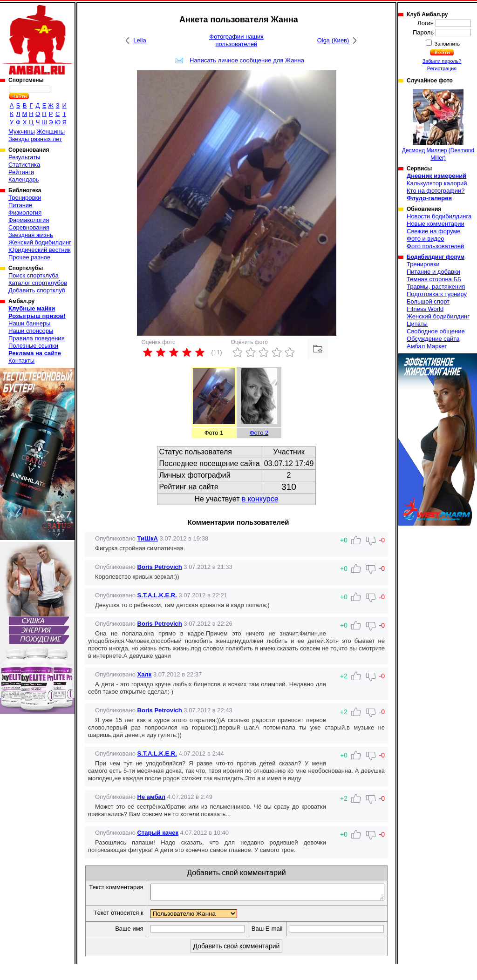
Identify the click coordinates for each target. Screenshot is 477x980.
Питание (20, 205)
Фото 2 (259, 433)
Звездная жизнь (31, 235)
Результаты (24, 157)
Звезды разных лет (35, 139)
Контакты (21, 361)
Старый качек (158, 833)
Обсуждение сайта (433, 339)
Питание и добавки (433, 272)
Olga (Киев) (333, 40)
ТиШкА (148, 538)
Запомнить (447, 44)
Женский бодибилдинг (40, 242)
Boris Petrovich (160, 567)
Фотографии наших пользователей (236, 40)
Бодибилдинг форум (436, 257)
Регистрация (442, 68)
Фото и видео (426, 239)
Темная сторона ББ (434, 279)
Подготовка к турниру (437, 294)
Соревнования (29, 227)
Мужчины (22, 132)
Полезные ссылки (33, 346)
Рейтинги (21, 172)
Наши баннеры (29, 323)
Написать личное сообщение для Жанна (247, 60)
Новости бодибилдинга (439, 216)
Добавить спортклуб (37, 290)
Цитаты (417, 324)
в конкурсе (260, 499)
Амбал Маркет (427, 346)
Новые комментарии (436, 224)
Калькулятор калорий (437, 183)
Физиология (25, 213)
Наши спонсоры (31, 331)
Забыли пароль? (442, 61)
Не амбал (151, 797)
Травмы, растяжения (436, 287)
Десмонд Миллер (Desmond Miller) (438, 125)
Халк (145, 674)
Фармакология (29, 220)
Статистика (24, 165)
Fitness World (425, 309)
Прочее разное (29, 257)
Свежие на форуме (434, 231)
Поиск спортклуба (34, 275)
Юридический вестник (39, 250)
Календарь (24, 179)
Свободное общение (436, 331)
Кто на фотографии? (436, 191)
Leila (140, 40)
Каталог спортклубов (38, 283)
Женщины (51, 132)
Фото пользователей (435, 246)
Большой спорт (428, 301)
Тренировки (25, 198)
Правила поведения (37, 338)
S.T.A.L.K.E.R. (157, 595)
